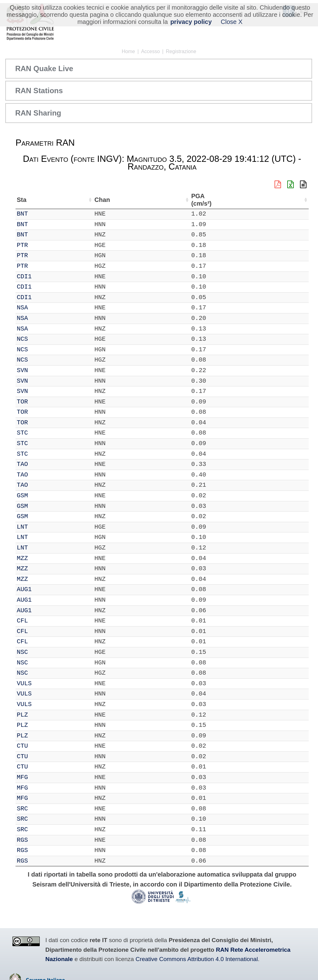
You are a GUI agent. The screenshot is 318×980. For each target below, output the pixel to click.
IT (20, 214)
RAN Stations (39, 91)
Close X (232, 22)
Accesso (150, 51)
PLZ (40, 715)
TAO (40, 464)
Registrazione (181, 51)
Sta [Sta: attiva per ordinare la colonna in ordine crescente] (40, 200)
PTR (40, 245)
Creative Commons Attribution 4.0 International (197, 959)
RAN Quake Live (44, 68)
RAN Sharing (38, 113)
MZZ (40, 558)
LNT (40, 527)
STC (40, 433)
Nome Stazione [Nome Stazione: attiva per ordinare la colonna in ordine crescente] (180, 200)
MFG (40, 777)
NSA (40, 308)
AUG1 (42, 589)
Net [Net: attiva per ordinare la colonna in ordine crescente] (22, 200)
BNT (40, 214)
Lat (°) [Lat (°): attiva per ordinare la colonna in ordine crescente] (105, 200)
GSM (40, 496)
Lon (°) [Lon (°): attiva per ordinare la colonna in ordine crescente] (137, 200)
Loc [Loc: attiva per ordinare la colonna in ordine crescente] (83, 200)
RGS (40, 840)
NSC (40, 652)
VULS (42, 684)
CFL (40, 621)
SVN (40, 370)
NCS (40, 339)
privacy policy (191, 22)
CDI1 (42, 277)
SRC (40, 809)
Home (128, 51)
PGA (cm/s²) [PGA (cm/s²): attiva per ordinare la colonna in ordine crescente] (291, 200)
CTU (40, 746)
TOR (40, 402)
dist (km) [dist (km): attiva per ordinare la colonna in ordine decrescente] (266, 200)
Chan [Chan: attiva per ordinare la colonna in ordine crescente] (61, 200)
